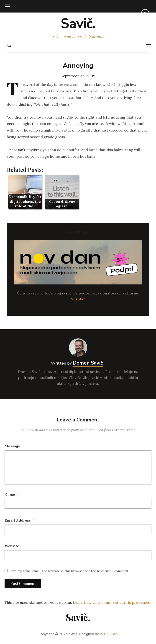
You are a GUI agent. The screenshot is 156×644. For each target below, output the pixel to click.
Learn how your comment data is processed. (112, 602)
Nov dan (78, 299)
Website (12, 546)
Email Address (18, 520)
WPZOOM (109, 634)
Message (12, 446)
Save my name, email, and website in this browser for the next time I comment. (69, 571)
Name (10, 494)
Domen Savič (88, 363)
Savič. (78, 23)
